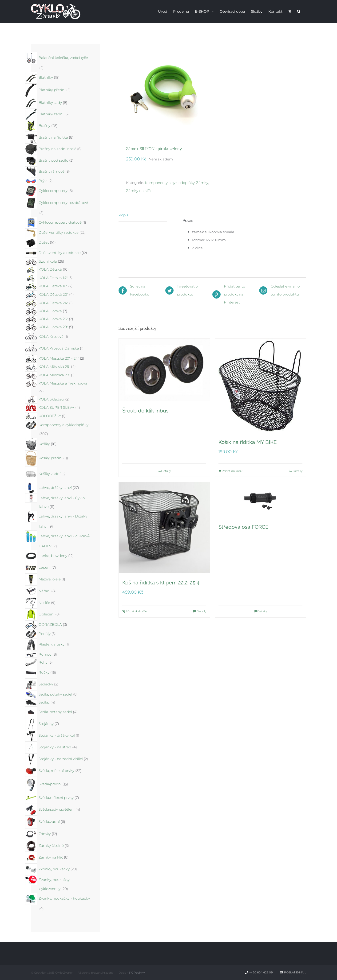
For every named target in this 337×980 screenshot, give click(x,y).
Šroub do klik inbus (145, 411)
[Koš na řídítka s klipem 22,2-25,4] (164, 527)
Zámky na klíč (138, 191)
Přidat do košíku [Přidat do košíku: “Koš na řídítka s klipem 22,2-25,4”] (137, 611)
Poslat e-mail (293, 972)
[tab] (143, 215)
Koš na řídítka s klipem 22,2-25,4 (161, 583)
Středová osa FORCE (243, 527)
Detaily (166, 471)
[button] (299, 11)
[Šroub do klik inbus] (164, 370)
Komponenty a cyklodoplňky (170, 183)
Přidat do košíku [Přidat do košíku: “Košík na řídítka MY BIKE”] (233, 471)
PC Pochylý (137, 973)
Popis (123, 215)
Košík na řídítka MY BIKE (248, 442)
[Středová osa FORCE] (260, 500)
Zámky (202, 183)
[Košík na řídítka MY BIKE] (260, 385)
